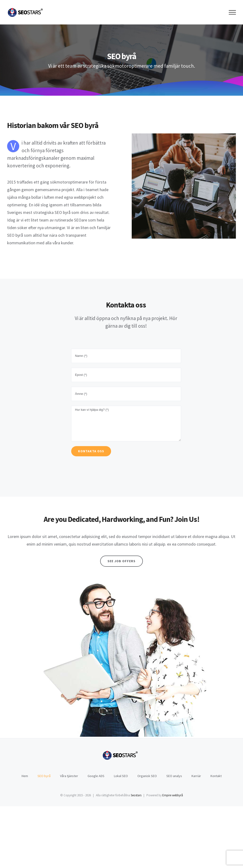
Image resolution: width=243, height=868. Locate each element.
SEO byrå (44, 776)
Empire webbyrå (173, 795)
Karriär (196, 776)
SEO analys (174, 776)
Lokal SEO (121, 776)
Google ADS (96, 776)
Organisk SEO (147, 776)
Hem (25, 776)
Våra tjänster (69, 776)
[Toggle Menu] (232, 12)
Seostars (136, 795)
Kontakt (216, 776)
